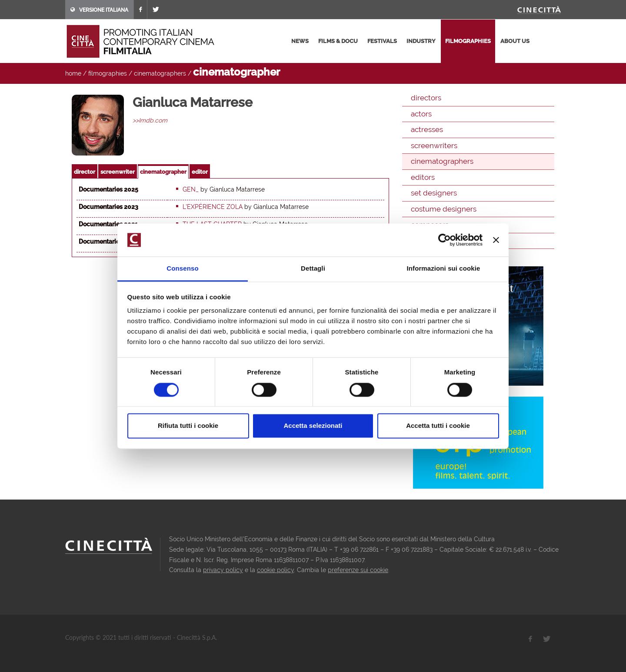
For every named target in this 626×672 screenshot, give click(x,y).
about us (515, 41)
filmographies (468, 41)
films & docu (338, 41)
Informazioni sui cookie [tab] (444, 269)
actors (421, 114)
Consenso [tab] (182, 269)
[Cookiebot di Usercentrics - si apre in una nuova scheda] (445, 240)
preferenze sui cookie (358, 570)
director (85, 172)
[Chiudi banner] (496, 240)
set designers (434, 193)
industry (421, 41)
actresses (427, 129)
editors (423, 177)
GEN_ (191, 189)
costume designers (444, 209)
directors (426, 98)
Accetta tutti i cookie (438, 426)
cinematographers (160, 73)
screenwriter (118, 172)
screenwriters (434, 146)
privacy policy (223, 570)
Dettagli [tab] (313, 269)
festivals (382, 41)
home (73, 73)
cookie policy (275, 570)
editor (200, 172)
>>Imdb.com (150, 120)
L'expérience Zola (213, 207)
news (300, 41)
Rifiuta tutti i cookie (188, 426)
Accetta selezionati (313, 426)
